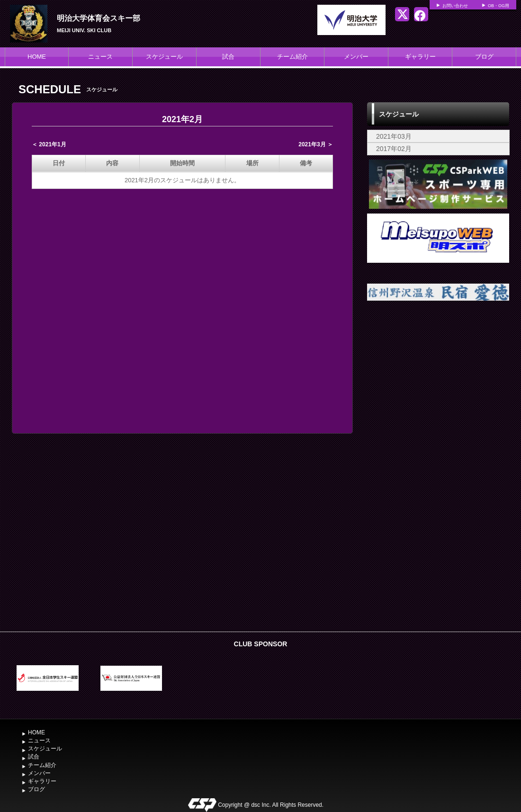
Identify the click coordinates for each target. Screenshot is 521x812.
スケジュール (164, 57)
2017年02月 (394, 149)
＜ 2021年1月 (49, 144)
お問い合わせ (455, 6)
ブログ (484, 57)
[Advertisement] (438, 473)
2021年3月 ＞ (316, 144)
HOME (37, 57)
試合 (228, 57)
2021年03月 (394, 136)
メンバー (356, 57)
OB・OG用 (499, 6)
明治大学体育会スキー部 (99, 18)
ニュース (100, 57)
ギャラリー (420, 57)
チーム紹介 (292, 57)
